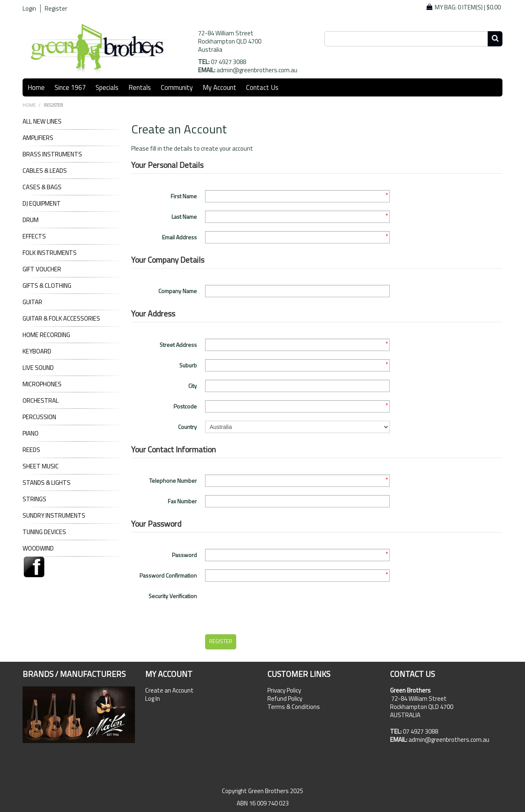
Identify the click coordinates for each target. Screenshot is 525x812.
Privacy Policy (284, 690)
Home (36, 87)
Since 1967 (70, 87)
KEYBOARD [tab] (37, 351)
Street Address (178, 345)
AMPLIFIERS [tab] (38, 138)
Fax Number (182, 501)
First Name (184, 196)
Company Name (178, 291)
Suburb (188, 365)
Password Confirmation (168, 575)
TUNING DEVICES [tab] (44, 532)
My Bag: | (468, 7)
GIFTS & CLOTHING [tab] (47, 286)
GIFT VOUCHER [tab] (42, 269)
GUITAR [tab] (32, 302)
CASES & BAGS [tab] (42, 187)
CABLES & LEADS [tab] (45, 171)
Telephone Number (173, 481)
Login (29, 9)
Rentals (140, 87)
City (193, 386)
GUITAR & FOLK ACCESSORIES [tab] (61, 319)
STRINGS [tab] (34, 499)
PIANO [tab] (31, 434)
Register (56, 9)
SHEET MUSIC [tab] (41, 466)
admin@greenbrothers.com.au (257, 70)
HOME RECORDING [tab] (46, 335)
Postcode (185, 406)
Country (187, 427)
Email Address (179, 237)
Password (184, 555)
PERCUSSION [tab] (39, 417)
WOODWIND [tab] (38, 548)
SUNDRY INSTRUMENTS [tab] (54, 516)
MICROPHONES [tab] (42, 384)
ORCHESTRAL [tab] (41, 401)
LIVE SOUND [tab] (38, 368)
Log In (153, 699)
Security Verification (173, 596)
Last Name (184, 217)
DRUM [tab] (31, 220)
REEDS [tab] (31, 450)
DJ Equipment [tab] (42, 204)
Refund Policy (285, 699)
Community (177, 87)
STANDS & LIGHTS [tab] (47, 483)
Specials (107, 87)
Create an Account (169, 690)
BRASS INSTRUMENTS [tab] (52, 154)
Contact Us (262, 87)
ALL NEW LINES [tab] (42, 122)
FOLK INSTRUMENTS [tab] (50, 253)
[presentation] (267, 606)
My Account (219, 87)
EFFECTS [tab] (34, 236)
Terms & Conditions (294, 707)
